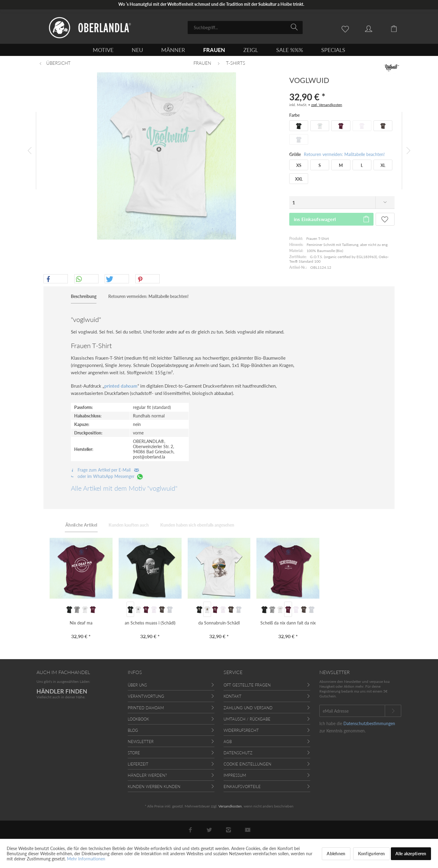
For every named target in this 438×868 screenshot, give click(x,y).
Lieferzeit (138, 764)
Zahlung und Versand (248, 708)
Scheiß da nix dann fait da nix (288, 623)
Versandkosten (230, 806)
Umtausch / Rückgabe (247, 719)
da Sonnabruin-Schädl (219, 623)
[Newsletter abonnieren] (393, 711)
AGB (228, 742)
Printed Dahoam (146, 708)
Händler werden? (147, 775)
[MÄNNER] (173, 50)
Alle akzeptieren (411, 854)
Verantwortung (146, 696)
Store (134, 753)
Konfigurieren (372, 854)
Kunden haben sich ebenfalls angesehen (197, 525)
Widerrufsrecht (241, 730)
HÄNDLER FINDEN (62, 691)
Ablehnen (336, 854)
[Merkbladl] (347, 28)
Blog (133, 730)
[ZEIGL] (251, 50)
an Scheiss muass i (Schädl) (150, 623)
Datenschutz (238, 753)
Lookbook (138, 719)
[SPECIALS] (333, 50)
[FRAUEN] (214, 50)
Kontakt (233, 696)
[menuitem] (245, 28)
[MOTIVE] (103, 50)
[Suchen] (295, 27)
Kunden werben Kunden (154, 787)
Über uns (137, 685)
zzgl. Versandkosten (327, 105)
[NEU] (137, 50)
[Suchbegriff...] (245, 28)
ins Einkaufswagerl (332, 218)
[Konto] (374, 28)
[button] (56, 279)
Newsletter (141, 742)
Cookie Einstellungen (247, 764)
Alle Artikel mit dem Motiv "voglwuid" (124, 488)
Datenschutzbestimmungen (369, 723)
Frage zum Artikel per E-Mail (105, 470)
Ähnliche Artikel (81, 525)
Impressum (235, 775)
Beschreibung (84, 296)
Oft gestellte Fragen (247, 685)
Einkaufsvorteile (242, 787)
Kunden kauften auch (129, 525)
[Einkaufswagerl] (398, 28)
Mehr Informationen (86, 859)
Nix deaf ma (81, 623)
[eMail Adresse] (352, 711)
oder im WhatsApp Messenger (108, 476)
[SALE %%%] (290, 50)
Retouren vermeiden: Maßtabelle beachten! (344, 154)
